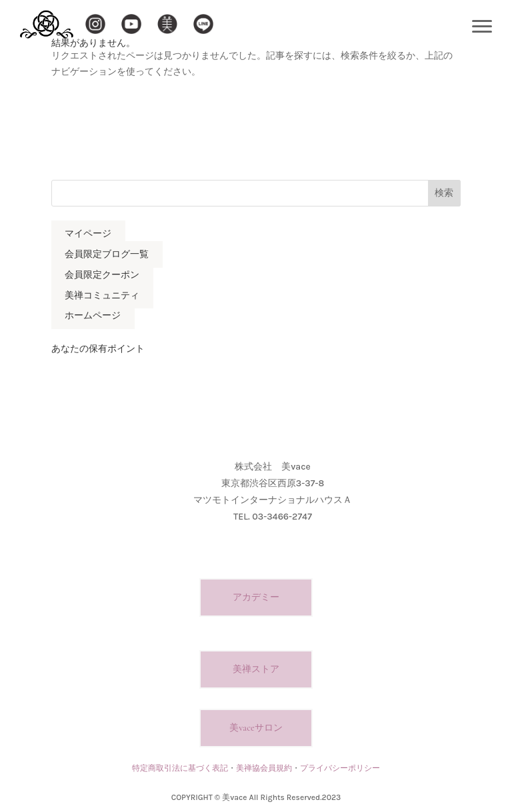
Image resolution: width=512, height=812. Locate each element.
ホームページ (93, 316)
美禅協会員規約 (264, 768)
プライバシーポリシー (340, 768)
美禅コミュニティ (102, 295)
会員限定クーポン (102, 275)
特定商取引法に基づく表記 (180, 768)
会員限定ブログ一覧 (107, 254)
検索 (444, 193)
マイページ (88, 234)
